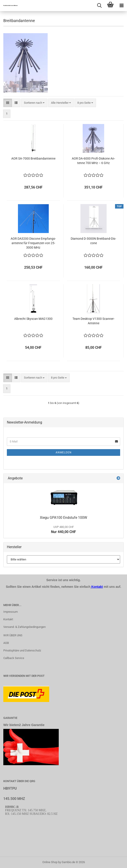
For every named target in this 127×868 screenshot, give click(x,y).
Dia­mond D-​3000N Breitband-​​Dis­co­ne (93, 241)
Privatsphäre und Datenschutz (22, 650)
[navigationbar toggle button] (121, 6)
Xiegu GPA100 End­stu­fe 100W (63, 518)
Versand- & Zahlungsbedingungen (24, 627)
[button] (8, 103)
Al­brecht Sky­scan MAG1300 (33, 319)
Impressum (11, 612)
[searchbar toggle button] (99, 6)
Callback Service (14, 658)
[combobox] (34, 103)
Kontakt (8, 619)
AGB (6, 643)
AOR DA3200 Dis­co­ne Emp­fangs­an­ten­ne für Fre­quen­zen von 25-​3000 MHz (33, 243)
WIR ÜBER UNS (13, 635)
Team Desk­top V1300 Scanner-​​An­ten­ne (94, 321)
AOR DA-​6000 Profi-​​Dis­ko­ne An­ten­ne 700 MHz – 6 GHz (93, 161)
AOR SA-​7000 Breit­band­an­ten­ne (33, 158)
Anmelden (64, 452)
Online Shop (50, 862)
